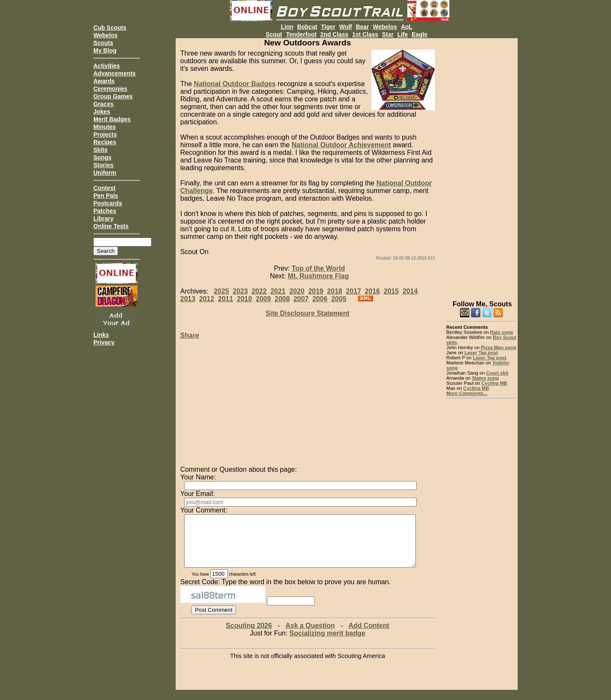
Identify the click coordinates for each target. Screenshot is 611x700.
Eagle (419, 34)
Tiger (328, 27)
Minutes (105, 127)
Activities (107, 66)
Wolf (345, 27)
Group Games (113, 96)
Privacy (104, 342)
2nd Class (334, 34)
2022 (259, 291)
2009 (263, 299)
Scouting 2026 (249, 636)
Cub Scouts (110, 28)
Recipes (105, 142)
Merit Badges (112, 119)
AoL (407, 27)
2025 (221, 291)
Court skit (497, 373)
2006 (320, 299)
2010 (244, 299)
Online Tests (111, 226)
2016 (373, 291)
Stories (103, 165)
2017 (353, 291)
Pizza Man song (498, 347)
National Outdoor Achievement (341, 145)
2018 (335, 291)
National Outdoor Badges (235, 84)
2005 (339, 299)
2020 (297, 291)
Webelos (105, 35)
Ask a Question (310, 636)
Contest (104, 188)
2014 (410, 291)
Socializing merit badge (327, 643)
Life (402, 34)
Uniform (105, 173)
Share (190, 335)
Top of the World (318, 268)
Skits (100, 150)
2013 (188, 299)
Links (101, 335)
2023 (240, 291)
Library (103, 218)
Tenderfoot (301, 34)
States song (485, 378)
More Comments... (467, 393)
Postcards (108, 203)
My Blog (105, 50)
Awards (104, 81)
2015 (391, 291)
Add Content (369, 636)
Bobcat (307, 27)
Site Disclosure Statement (307, 313)
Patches (105, 211)
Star (388, 34)
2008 (282, 299)
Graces (103, 104)
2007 (301, 299)
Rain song (502, 332)
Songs (102, 157)
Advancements (115, 73)
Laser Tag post (481, 353)
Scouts (103, 43)
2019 (316, 291)
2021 (278, 291)
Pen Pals (106, 196)
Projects (105, 134)
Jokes (102, 112)
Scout (274, 34)
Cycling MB (495, 383)
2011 (226, 299)
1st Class (365, 34)
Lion (287, 27)
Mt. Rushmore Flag (318, 276)
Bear (362, 27)
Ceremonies (110, 89)
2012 (207, 299)
